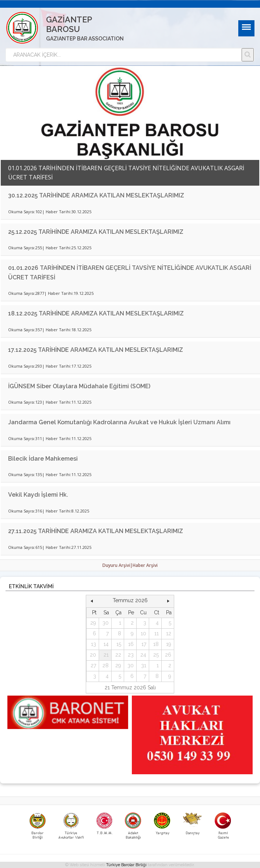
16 (131, 644)
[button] (92, 601)
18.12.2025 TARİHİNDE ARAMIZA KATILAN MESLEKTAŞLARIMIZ (96, 313)
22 (118, 655)
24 (143, 655)
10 (143, 633)
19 (169, 644)
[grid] (130, 645)
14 (106, 644)
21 (106, 655)
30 (106, 623)
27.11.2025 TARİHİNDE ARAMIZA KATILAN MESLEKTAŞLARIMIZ (96, 531)
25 (156, 655)
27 (93, 665)
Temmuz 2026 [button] (130, 600)
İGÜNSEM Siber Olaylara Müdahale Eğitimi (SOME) (79, 386)
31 (144, 665)
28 (106, 665)
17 (144, 644)
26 (168, 655)
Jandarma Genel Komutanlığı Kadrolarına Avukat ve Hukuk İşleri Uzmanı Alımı (119, 422)
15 (119, 644)
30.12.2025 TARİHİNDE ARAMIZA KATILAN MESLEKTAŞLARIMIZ (96, 195)
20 (93, 655)
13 (94, 644)
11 (157, 633)
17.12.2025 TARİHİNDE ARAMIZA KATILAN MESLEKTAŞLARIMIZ (96, 350)
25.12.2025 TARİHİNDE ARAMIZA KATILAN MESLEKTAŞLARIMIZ (96, 232)
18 (156, 644)
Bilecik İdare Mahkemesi (43, 459)
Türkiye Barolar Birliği (126, 865)
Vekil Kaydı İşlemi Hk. (38, 495)
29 (93, 623)
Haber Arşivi (145, 565)
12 (169, 633)
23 (131, 655)
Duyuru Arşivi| (117, 565)
